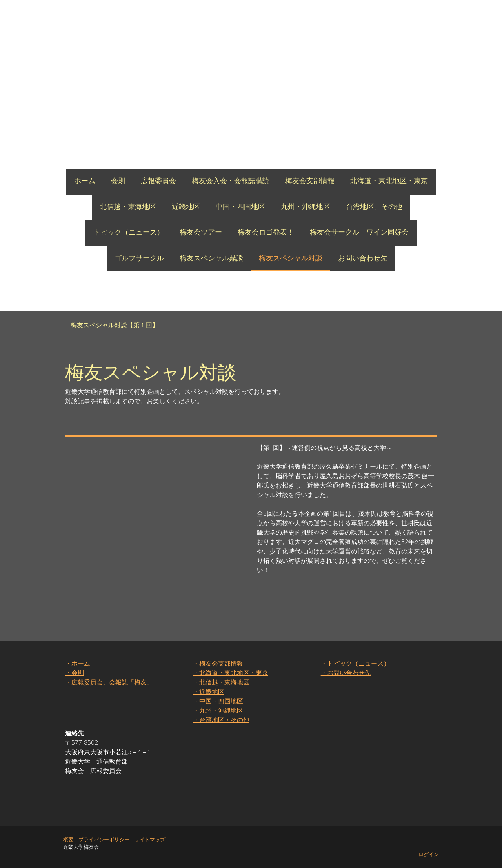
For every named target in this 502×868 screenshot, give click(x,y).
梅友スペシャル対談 (291, 258)
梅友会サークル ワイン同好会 (359, 232)
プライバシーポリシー (104, 839)
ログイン (429, 854)
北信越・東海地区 (128, 206)
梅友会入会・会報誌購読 (231, 180)
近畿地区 (186, 206)
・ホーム (77, 663)
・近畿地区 (208, 691)
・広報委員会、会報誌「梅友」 (109, 682)
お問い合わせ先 (363, 258)
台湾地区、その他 (374, 206)
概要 (68, 839)
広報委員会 (158, 180)
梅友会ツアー (201, 232)
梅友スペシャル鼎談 (211, 258)
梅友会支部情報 (310, 180)
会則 (118, 180)
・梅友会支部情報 (218, 663)
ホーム (85, 180)
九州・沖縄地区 (306, 206)
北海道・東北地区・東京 (389, 180)
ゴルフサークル (139, 258)
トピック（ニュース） (129, 232)
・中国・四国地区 (218, 701)
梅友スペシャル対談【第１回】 (115, 325)
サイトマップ (149, 839)
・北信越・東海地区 (221, 682)
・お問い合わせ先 (346, 673)
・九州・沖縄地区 (218, 710)
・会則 (74, 673)
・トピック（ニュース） (355, 663)
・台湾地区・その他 (221, 720)
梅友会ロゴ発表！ (266, 232)
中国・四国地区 (240, 206)
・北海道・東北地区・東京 (230, 673)
